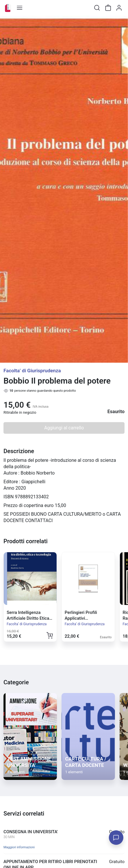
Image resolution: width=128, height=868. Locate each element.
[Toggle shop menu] (19, 8)
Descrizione (19, 451)
